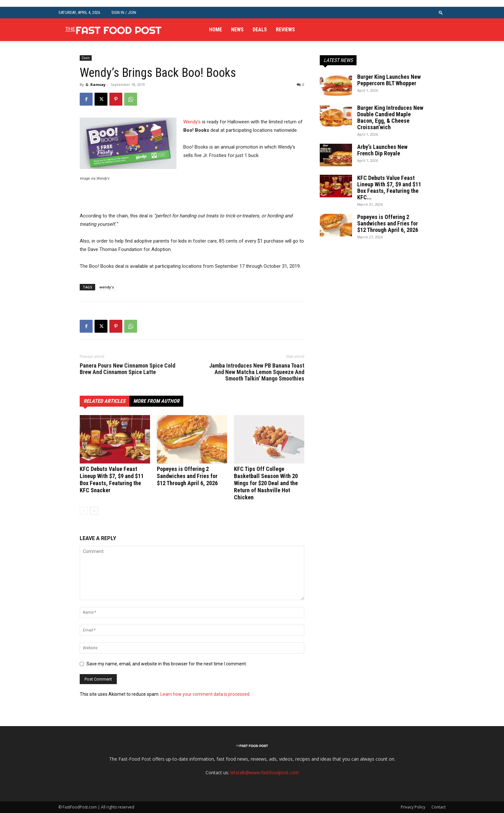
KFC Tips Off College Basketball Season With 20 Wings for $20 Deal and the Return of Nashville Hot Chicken (266, 483)
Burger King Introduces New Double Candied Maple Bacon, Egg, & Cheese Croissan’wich (390, 117)
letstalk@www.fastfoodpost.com (265, 772)
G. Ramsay (96, 84)
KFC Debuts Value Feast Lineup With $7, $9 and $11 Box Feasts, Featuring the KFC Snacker (112, 479)
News (237, 30)
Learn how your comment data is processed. (205, 694)
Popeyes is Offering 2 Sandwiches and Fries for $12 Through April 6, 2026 (187, 476)
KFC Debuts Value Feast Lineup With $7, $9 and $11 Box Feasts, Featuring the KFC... (389, 188)
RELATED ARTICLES (105, 401)
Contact (438, 807)
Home (216, 30)
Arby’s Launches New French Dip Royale (382, 150)
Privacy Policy (413, 807)
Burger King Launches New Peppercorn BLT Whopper (389, 80)
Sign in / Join (124, 12)
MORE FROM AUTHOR (156, 401)
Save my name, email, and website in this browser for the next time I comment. (167, 664)
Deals (260, 30)
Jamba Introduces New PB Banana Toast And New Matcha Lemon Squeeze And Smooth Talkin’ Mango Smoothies (257, 372)
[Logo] (113, 30)
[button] (441, 12)
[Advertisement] (155, 199)
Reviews (285, 30)
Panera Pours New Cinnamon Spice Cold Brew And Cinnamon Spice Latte (127, 369)
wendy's (107, 287)
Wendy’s (192, 122)
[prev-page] (84, 511)
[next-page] (94, 511)
